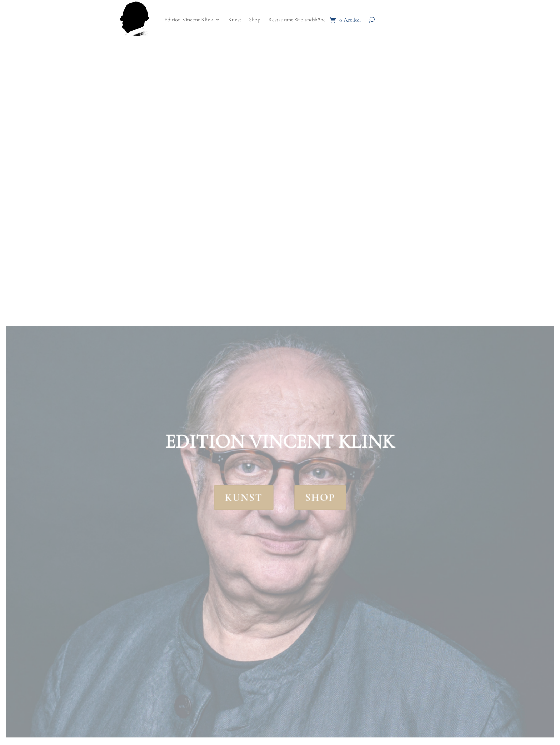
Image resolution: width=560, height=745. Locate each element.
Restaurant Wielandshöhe (297, 20)
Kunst (235, 20)
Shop (255, 20)
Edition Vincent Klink (189, 20)
